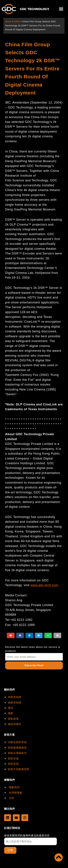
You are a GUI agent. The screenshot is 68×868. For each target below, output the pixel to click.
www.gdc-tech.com (44, 585)
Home (8, 22)
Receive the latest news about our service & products (33, 649)
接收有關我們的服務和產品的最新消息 (27, 835)
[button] (61, 9)
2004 (17, 22)
